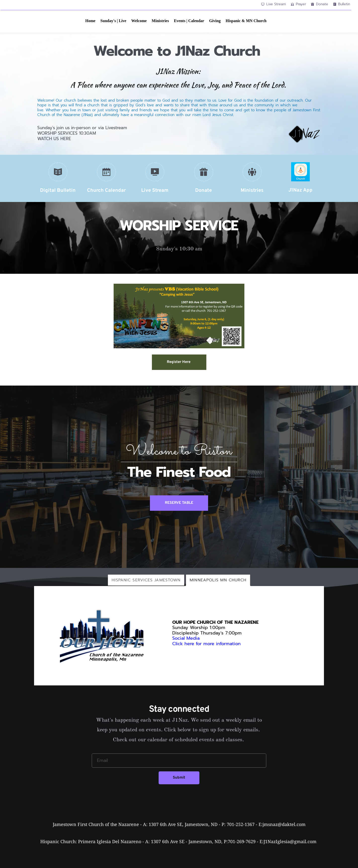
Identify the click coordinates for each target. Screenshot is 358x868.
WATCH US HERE (54, 139)
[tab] (146, 580)
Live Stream (155, 191)
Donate (203, 191)
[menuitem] (90, 21)
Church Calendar (106, 191)
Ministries (252, 191)
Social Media (186, 638)
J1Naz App (300, 190)
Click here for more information (207, 644)
